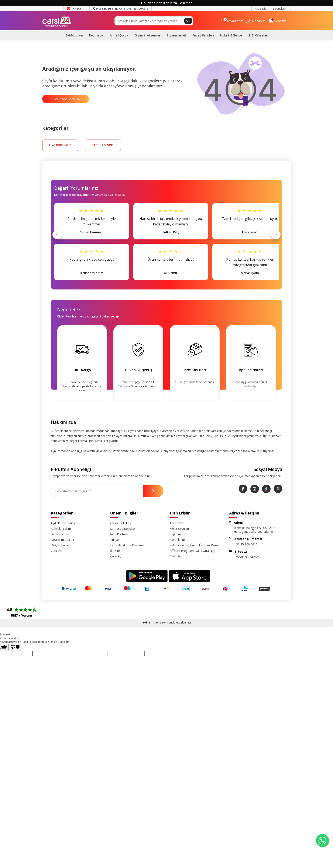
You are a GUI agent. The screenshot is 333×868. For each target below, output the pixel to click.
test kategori (103, 145)
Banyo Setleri (60, 534)
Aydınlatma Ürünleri (64, 523)
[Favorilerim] (232, 21)
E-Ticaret (154, 623)
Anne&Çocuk (119, 35)
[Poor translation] (16, 647)
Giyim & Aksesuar (147, 35)
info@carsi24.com (247, 557)
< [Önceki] (57, 234)
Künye (114, 540)
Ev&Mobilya (74, 35)
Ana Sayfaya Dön (66, 99)
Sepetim (175, 534)
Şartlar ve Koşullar (123, 529)
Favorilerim (177, 540)
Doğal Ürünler (60, 545)
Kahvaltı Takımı (61, 529)
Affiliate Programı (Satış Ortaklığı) (192, 551)
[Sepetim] (277, 21)
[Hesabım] (256, 21)
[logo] (57, 21)
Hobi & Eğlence (231, 35)
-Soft (145, 623)
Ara (188, 21)
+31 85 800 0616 (246, 544)
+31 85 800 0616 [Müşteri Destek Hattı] (121, 9)
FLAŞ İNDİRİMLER (60, 145)
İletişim (115, 551)
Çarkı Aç (56, 551)
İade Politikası (120, 534)
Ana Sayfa (261, 9)
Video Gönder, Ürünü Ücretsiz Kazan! (195, 545)
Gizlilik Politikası (121, 523)
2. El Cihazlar (258, 35)
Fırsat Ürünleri (203, 35)
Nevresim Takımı (62, 540)
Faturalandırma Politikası (127, 545)
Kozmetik (96, 35)
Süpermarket (176, 35)
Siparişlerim (280, 9)
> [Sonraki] (276, 234)
